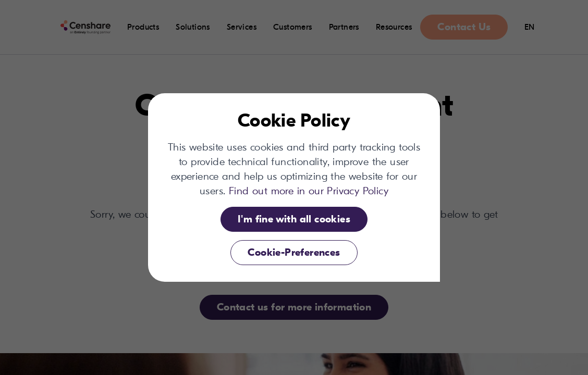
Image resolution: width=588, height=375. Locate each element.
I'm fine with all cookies (294, 219)
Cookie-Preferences (294, 252)
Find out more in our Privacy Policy (309, 191)
